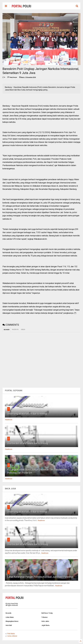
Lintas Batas (10, 617)
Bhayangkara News (12, 621)
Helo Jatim (45, 621)
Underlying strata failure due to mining (27, 414)
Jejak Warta (45, 625)
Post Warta (11, 634)
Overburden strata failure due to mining (28, 443)
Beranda (8, 613)
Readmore (9, 420)
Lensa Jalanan (12, 636)
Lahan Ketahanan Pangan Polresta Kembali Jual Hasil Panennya (40, 577)
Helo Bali (9, 625)
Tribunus (45, 617)
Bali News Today (47, 613)
